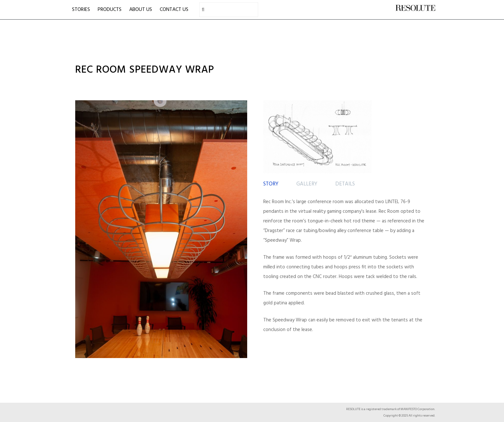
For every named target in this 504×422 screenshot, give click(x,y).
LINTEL (392, 202)
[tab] (271, 184)
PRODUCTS (110, 10)
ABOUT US (141, 10)
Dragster (274, 231)
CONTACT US (174, 10)
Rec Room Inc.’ (278, 202)
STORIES (81, 10)
